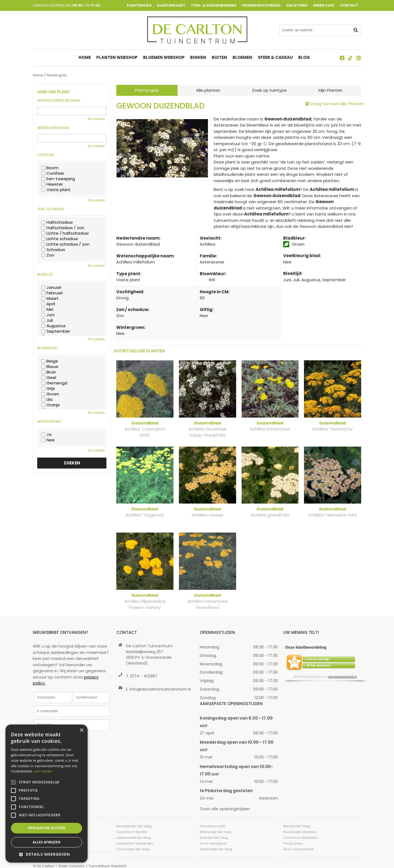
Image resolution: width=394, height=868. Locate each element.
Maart (50, 298)
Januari (51, 288)
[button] (47, 854)
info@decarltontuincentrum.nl (160, 683)
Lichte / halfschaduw (65, 233)
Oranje (51, 405)
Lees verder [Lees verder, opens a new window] (43, 771)
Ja (46, 435)
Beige (50, 361)
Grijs (48, 389)
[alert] (47, 794)
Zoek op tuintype (269, 90)
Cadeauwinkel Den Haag (134, 831)
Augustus (53, 326)
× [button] (81, 730)
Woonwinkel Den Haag (215, 826)
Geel (49, 378)
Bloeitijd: (45, 275)
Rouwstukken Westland (300, 826)
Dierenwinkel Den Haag (216, 843)
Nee (48, 440)
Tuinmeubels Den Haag (133, 843)
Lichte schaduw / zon (65, 244)
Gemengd (54, 383)
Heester (52, 184)
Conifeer (53, 173)
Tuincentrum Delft (212, 820)
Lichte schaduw (60, 239)
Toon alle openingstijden (225, 803)
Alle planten (208, 90)
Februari (52, 293)
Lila (47, 399)
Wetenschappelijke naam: (59, 100)
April (48, 304)
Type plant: (46, 155)
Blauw (50, 367)
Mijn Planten (331, 90)
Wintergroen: (49, 422)
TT (350, 58)
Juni (48, 315)
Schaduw (53, 250)
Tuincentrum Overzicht (107, 860)
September (56, 331)
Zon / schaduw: (51, 209)
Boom (50, 168)
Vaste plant (56, 190)
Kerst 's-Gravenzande (299, 843)
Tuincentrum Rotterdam (300, 831)
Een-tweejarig (58, 179)
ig (358, 58)
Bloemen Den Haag (297, 820)
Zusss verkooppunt (213, 837)
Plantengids (147, 90)
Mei (47, 309)
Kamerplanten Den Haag (134, 820)
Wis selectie (96, 119)
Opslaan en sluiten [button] (47, 828)
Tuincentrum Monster (132, 826)
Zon (48, 255)
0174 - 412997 (144, 670)
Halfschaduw (57, 222)
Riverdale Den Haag (214, 831)
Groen (50, 394)
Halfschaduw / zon (63, 228)
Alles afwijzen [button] (47, 842)
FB (342, 58)
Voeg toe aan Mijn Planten (337, 104)
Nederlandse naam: (53, 128)
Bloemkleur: (47, 348)
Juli (47, 320)
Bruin (49, 372)
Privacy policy (293, 837)
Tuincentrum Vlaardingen (135, 837)
